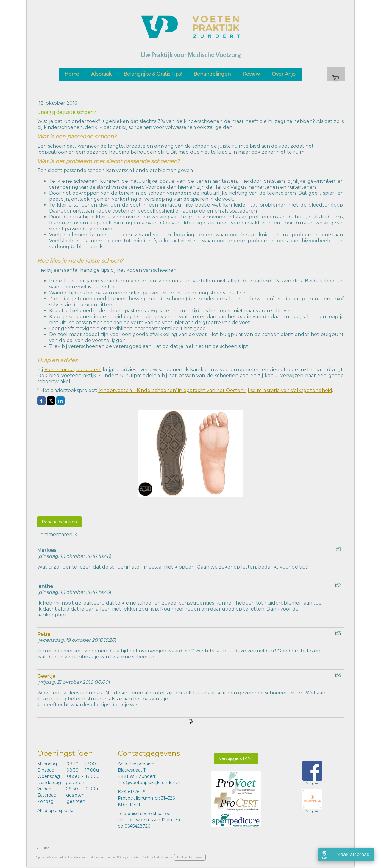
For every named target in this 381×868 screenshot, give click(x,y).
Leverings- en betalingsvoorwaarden (92, 857)
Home (72, 74)
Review (251, 74)
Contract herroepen (190, 857)
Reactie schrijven (59, 522)
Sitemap (166, 857)
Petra (44, 634)
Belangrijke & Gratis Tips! (153, 74)
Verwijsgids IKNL (236, 758)
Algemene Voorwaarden (51, 857)
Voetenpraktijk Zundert (73, 370)
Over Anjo (284, 74)
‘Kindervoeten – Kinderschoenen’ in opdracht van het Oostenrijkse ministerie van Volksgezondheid (215, 390)
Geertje (46, 676)
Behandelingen (212, 74)
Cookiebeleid (151, 857)
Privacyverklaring (129, 857)
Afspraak (101, 74)
